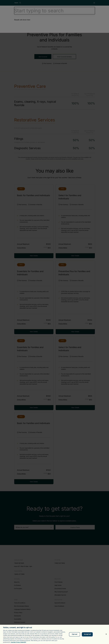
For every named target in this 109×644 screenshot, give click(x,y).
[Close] (106, 634)
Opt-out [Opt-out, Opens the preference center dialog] (74, 634)
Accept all (87, 634)
